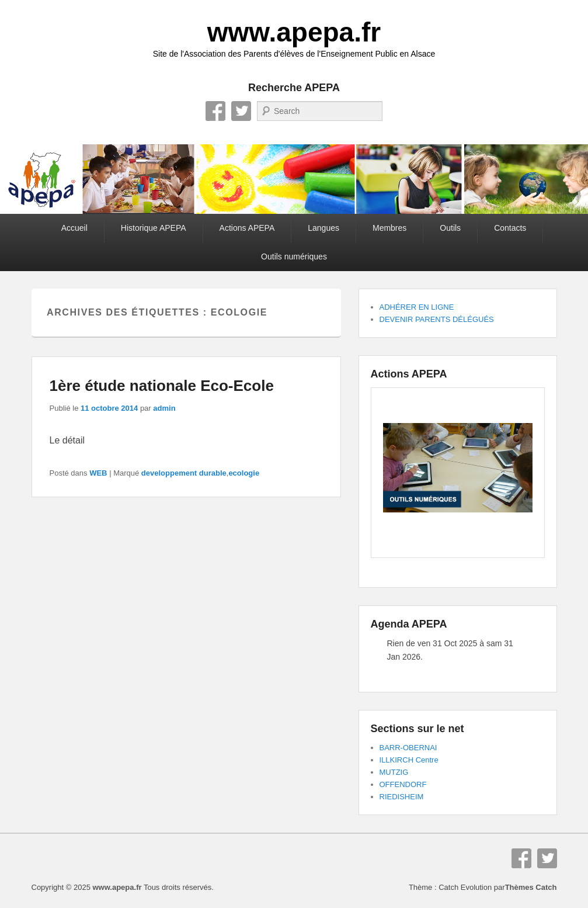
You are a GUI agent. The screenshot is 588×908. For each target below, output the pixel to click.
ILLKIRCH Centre (409, 760)
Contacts (510, 228)
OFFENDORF (403, 784)
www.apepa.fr (294, 32)
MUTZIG (394, 772)
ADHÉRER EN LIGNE (417, 307)
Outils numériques (294, 257)
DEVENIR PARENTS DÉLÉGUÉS (437, 319)
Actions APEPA (247, 228)
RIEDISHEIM (402, 797)
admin (164, 408)
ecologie (244, 473)
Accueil (74, 228)
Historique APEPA (154, 228)
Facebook (215, 111)
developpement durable (184, 473)
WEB (98, 473)
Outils (450, 228)
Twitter (241, 111)
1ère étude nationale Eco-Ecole (162, 386)
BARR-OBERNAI (408, 748)
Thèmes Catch (531, 887)
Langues (323, 228)
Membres (389, 228)
